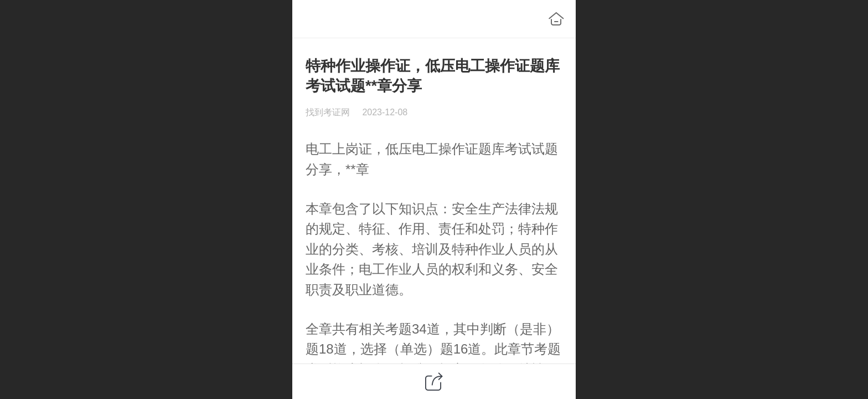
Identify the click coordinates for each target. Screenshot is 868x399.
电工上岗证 (339, 149)
